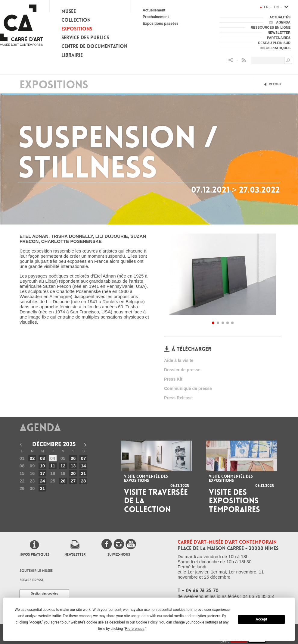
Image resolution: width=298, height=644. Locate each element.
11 (53, 466)
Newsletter (75, 554)
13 (73, 466)
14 (84, 466)
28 (84, 481)
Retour (275, 84)
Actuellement (154, 10)
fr (266, 7)
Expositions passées (161, 24)
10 (43, 466)
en (276, 7)
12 (63, 466)
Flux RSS (244, 60)
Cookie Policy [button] (147, 622)
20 (73, 473)
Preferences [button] (135, 629)
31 (43, 488)
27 (73, 481)
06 (73, 458)
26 (63, 481)
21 (84, 473)
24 (43, 481)
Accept (262, 619)
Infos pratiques (34, 554)
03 (43, 458)
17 (43, 473)
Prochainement (156, 17)
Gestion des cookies (44, 594)
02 (32, 458)
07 (84, 458)
